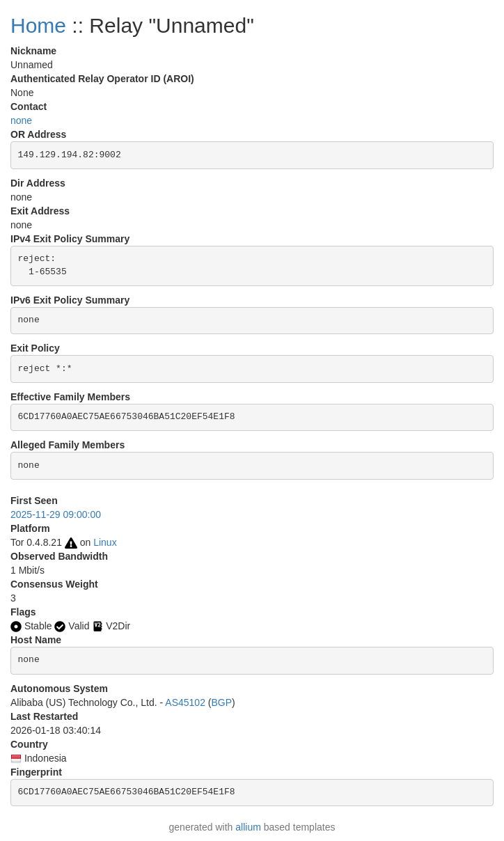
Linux (105, 542)
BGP (221, 702)
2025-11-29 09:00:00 (56, 514)
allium (248, 827)
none (21, 120)
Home (38, 25)
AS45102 (185, 702)
